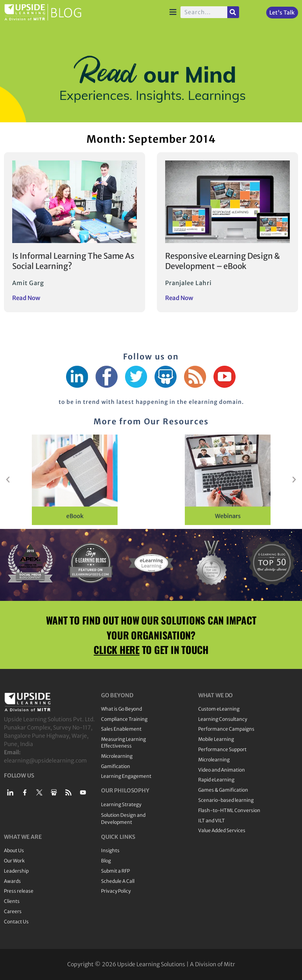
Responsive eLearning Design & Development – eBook (223, 261)
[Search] (233, 12)
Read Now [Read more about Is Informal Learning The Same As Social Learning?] (26, 298)
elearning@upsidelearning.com (45, 761)
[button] (8, 480)
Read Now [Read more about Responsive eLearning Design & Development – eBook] (179, 298)
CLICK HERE (117, 649)
